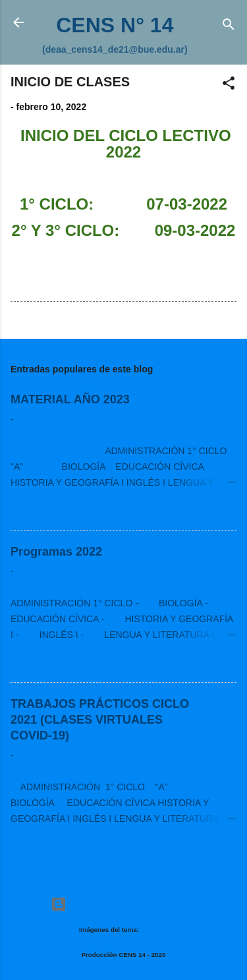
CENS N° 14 (115, 25)
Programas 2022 (56, 552)
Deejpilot (154, 930)
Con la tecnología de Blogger (124, 904)
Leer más (213, 511)
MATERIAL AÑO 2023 (70, 399)
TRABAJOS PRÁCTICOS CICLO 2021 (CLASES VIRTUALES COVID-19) (100, 720)
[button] (229, 85)
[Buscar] (229, 27)
